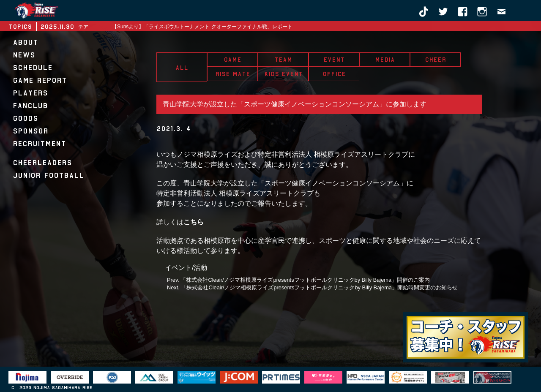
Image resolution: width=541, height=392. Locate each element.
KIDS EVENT (283, 74)
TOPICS (20, 27)
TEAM (283, 60)
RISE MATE (233, 74)
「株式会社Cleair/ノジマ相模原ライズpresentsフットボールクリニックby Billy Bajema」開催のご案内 (305, 280)
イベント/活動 (186, 268)
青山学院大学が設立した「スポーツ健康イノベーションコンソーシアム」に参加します (295, 104)
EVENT (334, 60)
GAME (232, 60)
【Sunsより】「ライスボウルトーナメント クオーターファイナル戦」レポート (202, 27)
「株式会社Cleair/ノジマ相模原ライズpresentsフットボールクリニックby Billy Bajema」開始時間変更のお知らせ (319, 287)
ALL (182, 68)
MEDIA (385, 60)
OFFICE (334, 74)
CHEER (435, 60)
